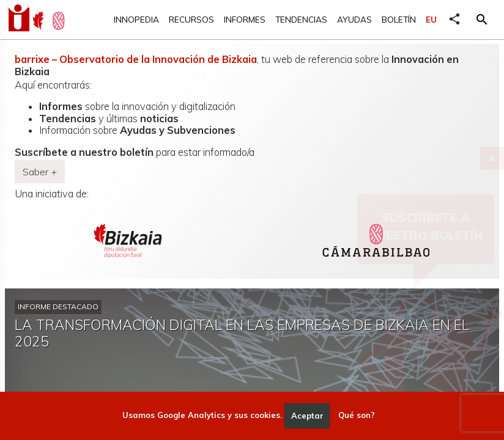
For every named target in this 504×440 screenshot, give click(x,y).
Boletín (399, 19)
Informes (245, 19)
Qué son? (357, 416)
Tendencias (301, 19)
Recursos (191, 19)
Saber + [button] (40, 172)
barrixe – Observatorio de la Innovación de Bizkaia (136, 59)
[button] (482, 20)
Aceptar (307, 416)
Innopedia (136, 19)
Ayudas (354, 19)
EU (431, 19)
